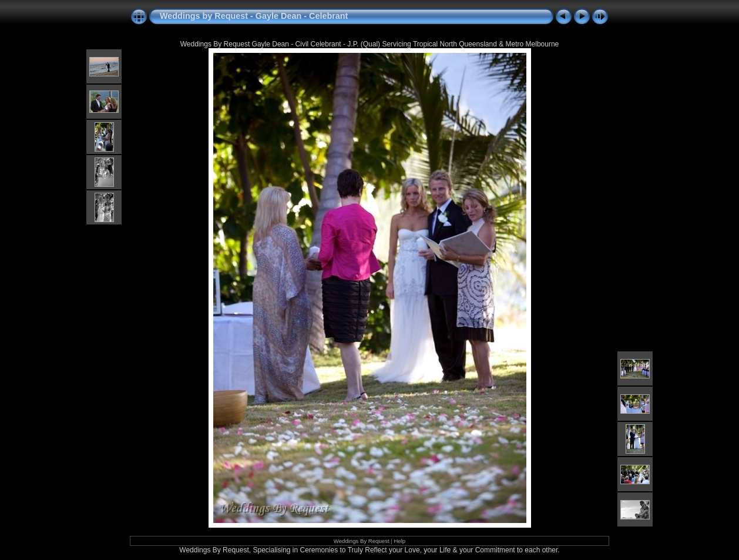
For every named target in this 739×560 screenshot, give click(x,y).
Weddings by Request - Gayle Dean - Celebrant (254, 16)
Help (399, 541)
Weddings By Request (362, 541)
